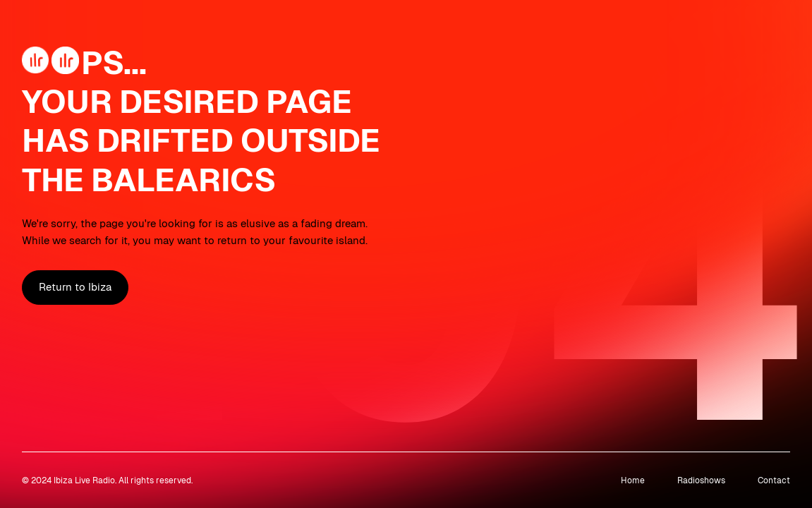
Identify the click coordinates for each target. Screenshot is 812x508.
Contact (774, 480)
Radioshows (701, 480)
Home (633, 480)
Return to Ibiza (75, 287)
